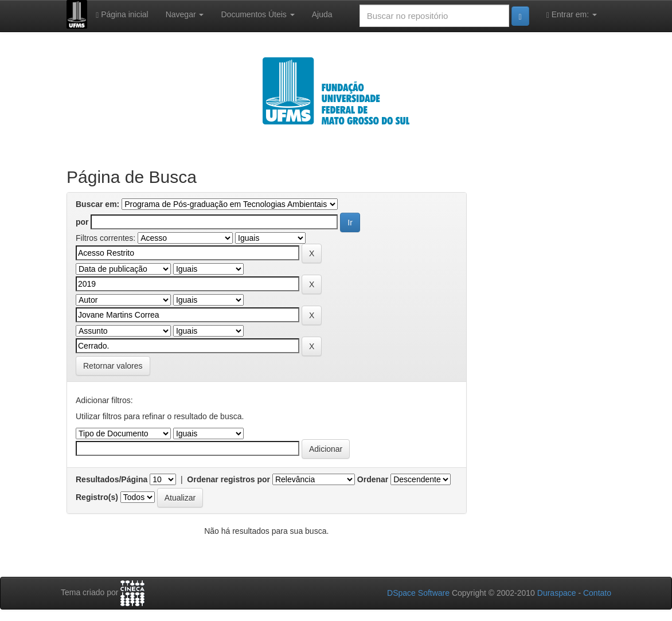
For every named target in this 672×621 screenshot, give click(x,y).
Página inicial (122, 15)
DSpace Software (418, 593)
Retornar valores (113, 366)
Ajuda (322, 14)
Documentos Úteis (257, 14)
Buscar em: (97, 204)
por (82, 222)
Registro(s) (97, 497)
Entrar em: (572, 15)
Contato (597, 593)
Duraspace (557, 593)
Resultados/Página (112, 479)
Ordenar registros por (228, 479)
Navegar (185, 14)
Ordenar (373, 479)
